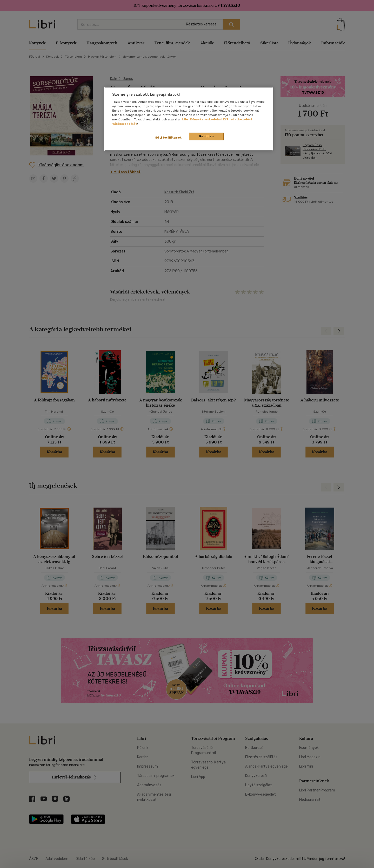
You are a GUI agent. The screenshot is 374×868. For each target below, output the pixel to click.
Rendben (206, 136)
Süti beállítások (168, 138)
